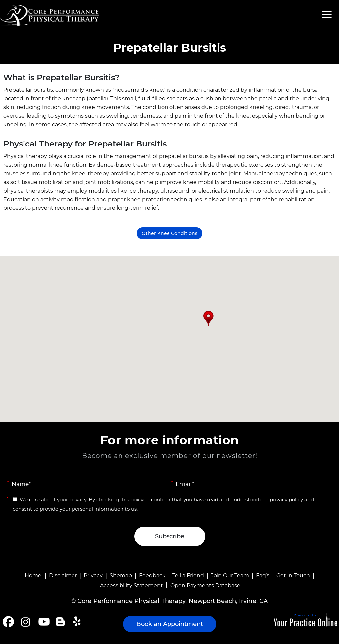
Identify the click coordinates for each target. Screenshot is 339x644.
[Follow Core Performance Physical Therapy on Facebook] (8, 622)
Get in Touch (293, 576)
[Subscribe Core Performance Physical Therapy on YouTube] (43, 622)
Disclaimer (63, 576)
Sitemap (121, 576)
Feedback (152, 576)
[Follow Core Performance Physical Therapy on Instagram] (25, 622)
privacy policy (286, 500)
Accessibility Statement (131, 585)
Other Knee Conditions (169, 233)
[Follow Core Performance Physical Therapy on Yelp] (78, 622)
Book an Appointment (170, 624)
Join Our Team (230, 576)
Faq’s (263, 576)
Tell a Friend (188, 576)
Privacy (93, 576)
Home (33, 576)
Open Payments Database (205, 585)
